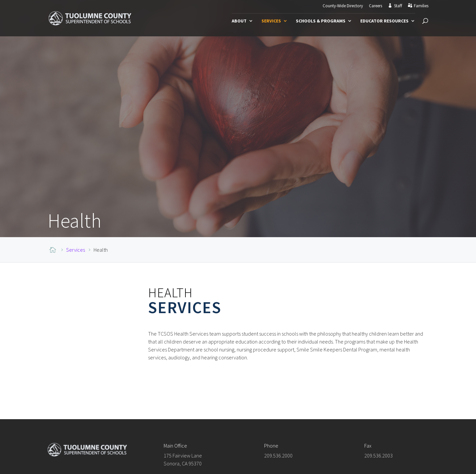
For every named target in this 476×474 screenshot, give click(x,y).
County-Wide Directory (343, 6)
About (239, 21)
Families (421, 6)
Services (271, 21)
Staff (398, 6)
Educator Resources (384, 21)
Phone (271, 445)
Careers (376, 6)
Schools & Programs (321, 21)
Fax (368, 445)
